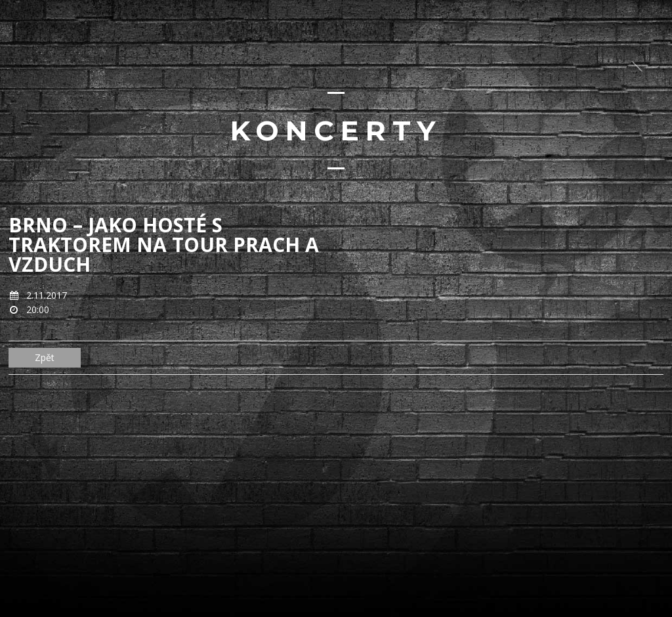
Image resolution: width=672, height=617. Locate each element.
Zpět (45, 357)
